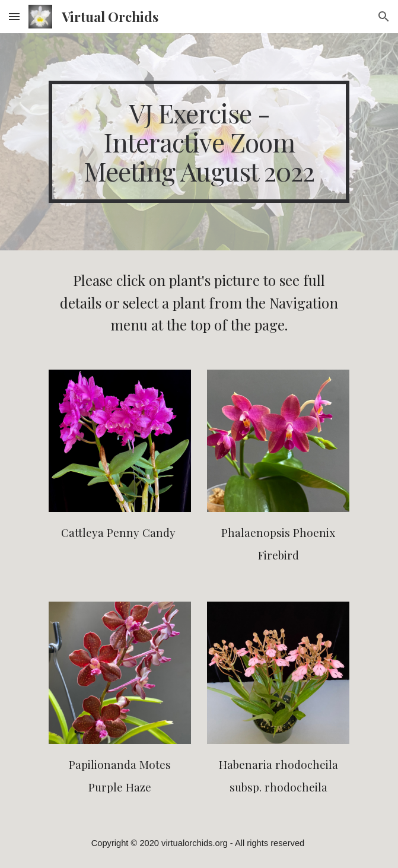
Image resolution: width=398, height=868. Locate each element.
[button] (14, 16)
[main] (199, 142)
